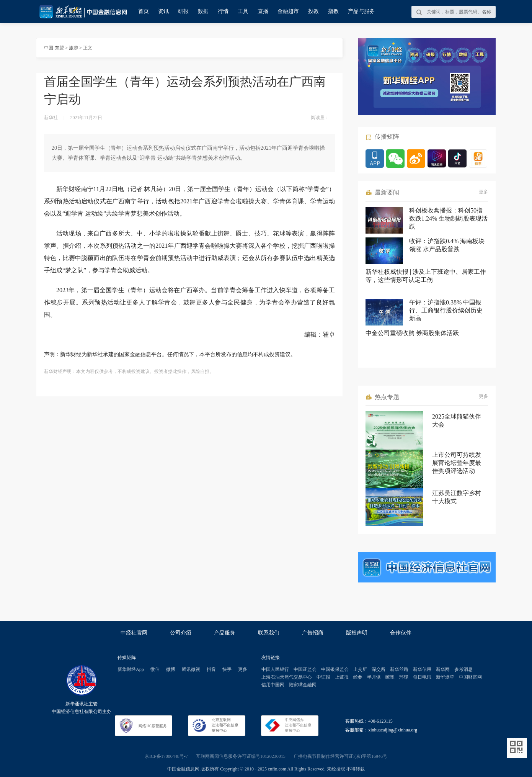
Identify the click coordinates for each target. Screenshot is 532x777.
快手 (227, 669)
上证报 (342, 677)
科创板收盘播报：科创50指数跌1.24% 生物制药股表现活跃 (448, 218)
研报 (183, 11)
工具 (243, 11)
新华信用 (422, 669)
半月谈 (374, 677)
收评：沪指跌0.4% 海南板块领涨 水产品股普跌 (447, 245)
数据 (203, 11)
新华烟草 (445, 677)
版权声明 (357, 633)
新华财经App (131, 669)
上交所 (360, 669)
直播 (263, 11)
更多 (483, 192)
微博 (171, 669)
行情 (223, 11)
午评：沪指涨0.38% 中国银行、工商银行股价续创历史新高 (446, 310)
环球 (404, 677)
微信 (155, 669)
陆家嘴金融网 (303, 685)
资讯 (163, 11)
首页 (144, 11)
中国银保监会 (335, 669)
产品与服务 (361, 11)
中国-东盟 (54, 48)
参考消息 (463, 669)
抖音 (211, 669)
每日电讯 (422, 677)
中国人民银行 (275, 669)
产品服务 (225, 633)
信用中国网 (273, 685)
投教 (313, 11)
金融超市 (288, 11)
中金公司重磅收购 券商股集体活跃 (412, 333)
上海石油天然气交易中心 (287, 677)
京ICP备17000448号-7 (166, 756)
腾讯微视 (191, 669)
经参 (358, 677)
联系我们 (269, 633)
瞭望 (390, 677)
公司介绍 (181, 633)
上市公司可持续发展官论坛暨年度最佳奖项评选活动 (457, 463)
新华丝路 (399, 669)
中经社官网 (134, 633)
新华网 (443, 669)
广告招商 (313, 633)
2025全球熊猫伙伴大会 (457, 420)
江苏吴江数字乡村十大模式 (457, 497)
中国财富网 (470, 677)
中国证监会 (305, 669)
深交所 (379, 669)
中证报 (323, 677)
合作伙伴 (401, 633)
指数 (333, 11)
